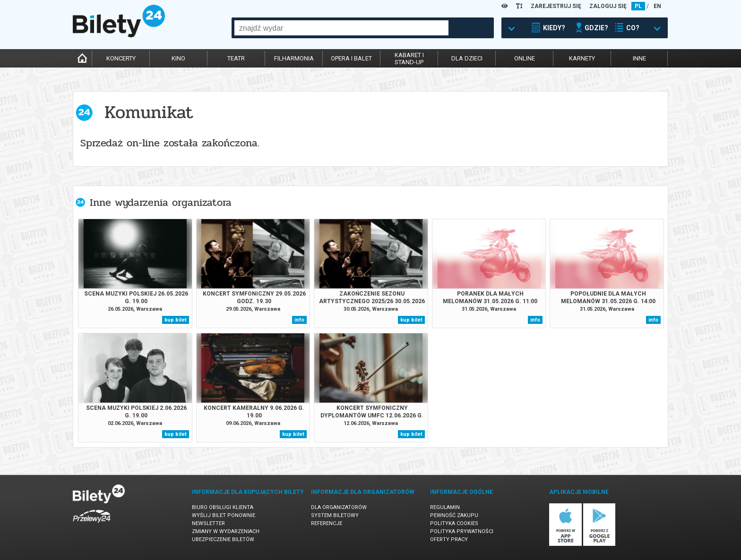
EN (657, 6)
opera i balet (351, 58)
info (299, 320)
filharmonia (294, 58)
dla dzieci (467, 58)
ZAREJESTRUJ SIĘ (556, 6)
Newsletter (208, 523)
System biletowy (335, 515)
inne (639, 58)
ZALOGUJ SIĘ (608, 6)
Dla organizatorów (339, 507)
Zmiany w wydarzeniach (226, 531)
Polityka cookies (454, 523)
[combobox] (341, 28)
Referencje (327, 523)
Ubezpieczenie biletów (223, 539)
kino (178, 58)
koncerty (121, 58)
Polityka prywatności (462, 531)
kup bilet (176, 320)
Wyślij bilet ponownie (224, 515)
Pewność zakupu (454, 515)
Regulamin (445, 507)
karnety (582, 58)
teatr (236, 58)
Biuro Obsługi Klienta (223, 507)
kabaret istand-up (409, 59)
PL (638, 6)
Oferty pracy (449, 539)
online (525, 58)
